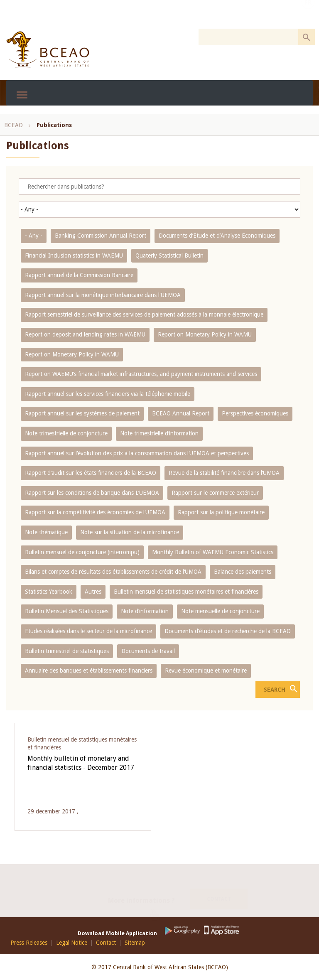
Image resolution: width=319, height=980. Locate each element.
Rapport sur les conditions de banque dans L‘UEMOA (92, 493)
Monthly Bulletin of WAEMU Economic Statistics (213, 552)
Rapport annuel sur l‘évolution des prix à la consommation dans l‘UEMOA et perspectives (137, 453)
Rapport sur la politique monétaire (221, 512)
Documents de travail (148, 651)
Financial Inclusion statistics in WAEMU (74, 255)
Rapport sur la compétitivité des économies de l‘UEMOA (95, 512)
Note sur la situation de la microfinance (130, 532)
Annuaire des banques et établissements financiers (89, 671)
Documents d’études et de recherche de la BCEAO (228, 631)
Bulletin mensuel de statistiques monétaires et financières (186, 592)
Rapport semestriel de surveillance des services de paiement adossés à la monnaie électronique (144, 314)
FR (308, 14)
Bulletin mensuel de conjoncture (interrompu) (82, 552)
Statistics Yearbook (49, 592)
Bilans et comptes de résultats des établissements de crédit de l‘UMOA (113, 572)
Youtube (158, 908)
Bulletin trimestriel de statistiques (67, 651)
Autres (93, 592)
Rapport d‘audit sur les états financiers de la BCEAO (91, 473)
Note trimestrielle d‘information (159, 433)
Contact (219, 889)
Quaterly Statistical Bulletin (169, 255)
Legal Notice (72, 943)
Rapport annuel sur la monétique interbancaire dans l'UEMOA (103, 295)
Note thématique (46, 532)
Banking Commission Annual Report (101, 236)
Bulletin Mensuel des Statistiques (67, 611)
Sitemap (135, 943)
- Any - (34, 236)
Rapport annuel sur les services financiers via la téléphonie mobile (108, 394)
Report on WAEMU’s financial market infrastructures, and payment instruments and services (141, 374)
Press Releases (29, 943)
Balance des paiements (243, 572)
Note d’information (145, 611)
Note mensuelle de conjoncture (220, 611)
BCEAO (13, 125)
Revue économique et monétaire (206, 671)
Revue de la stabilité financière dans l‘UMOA (224, 473)
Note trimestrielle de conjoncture (66, 433)
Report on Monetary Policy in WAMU (205, 334)
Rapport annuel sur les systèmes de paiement (82, 413)
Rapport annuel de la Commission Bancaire (79, 275)
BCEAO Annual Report (181, 413)
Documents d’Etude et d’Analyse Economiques (217, 236)
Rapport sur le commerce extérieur (215, 493)
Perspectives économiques (255, 413)
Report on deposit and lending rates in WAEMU (85, 334)
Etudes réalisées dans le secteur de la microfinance (88, 631)
